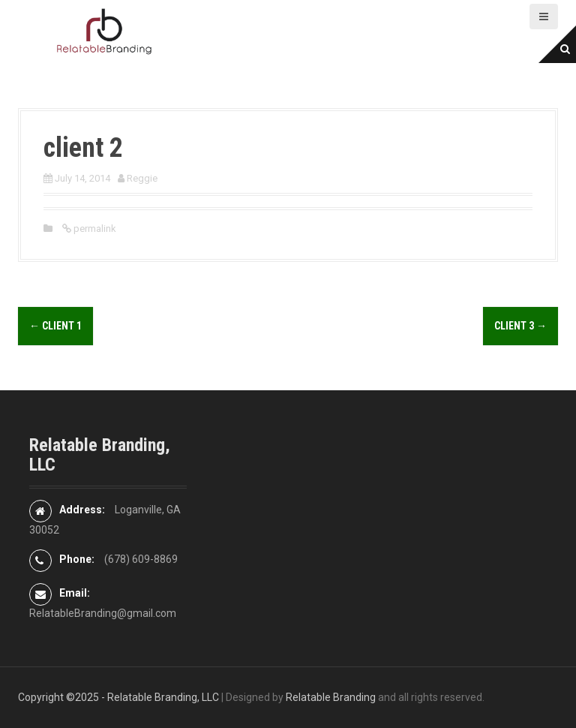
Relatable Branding (331, 697)
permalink (94, 229)
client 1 (55, 326)
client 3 (520, 326)
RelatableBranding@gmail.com (103, 613)
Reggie (142, 178)
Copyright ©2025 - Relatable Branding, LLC (118, 697)
